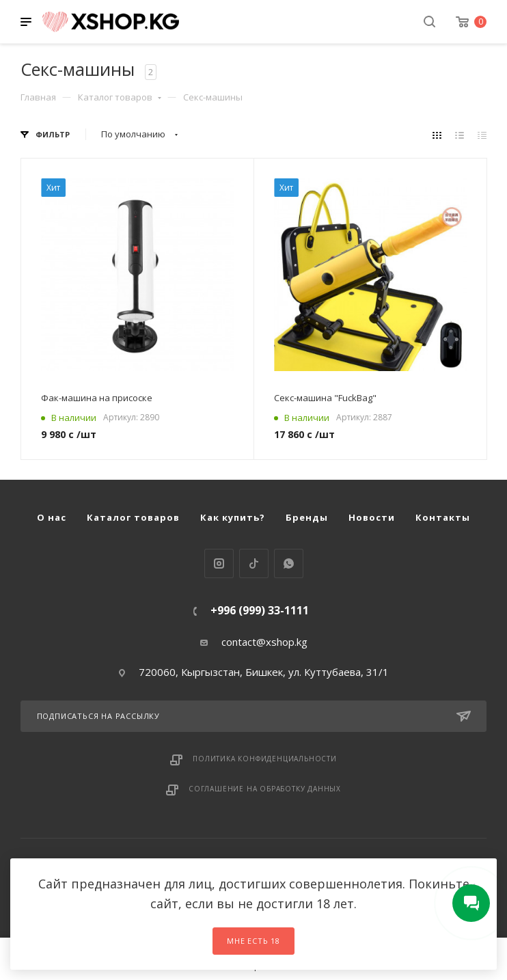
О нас (52, 517)
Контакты (443, 517)
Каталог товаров (120, 97)
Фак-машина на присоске (97, 398)
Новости (372, 517)
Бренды (307, 517)
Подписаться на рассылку (254, 716)
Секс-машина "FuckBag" (325, 398)
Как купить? (233, 517)
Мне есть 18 (253, 941)
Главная (38, 97)
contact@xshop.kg (264, 642)
